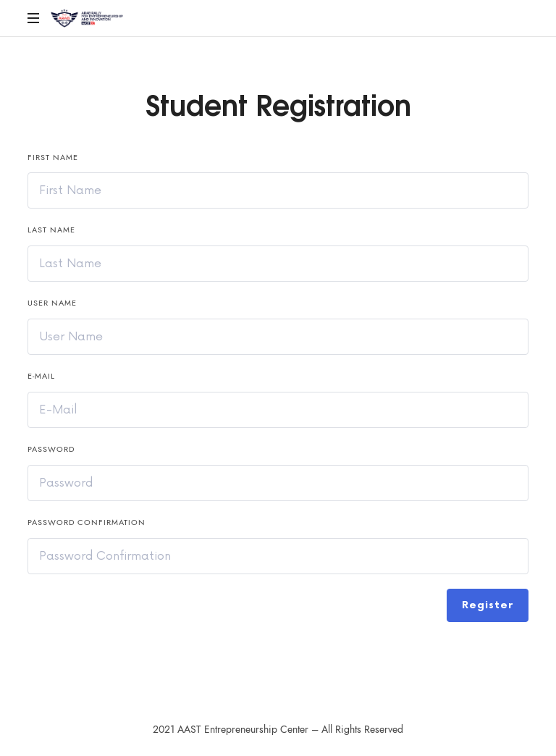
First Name (53, 157)
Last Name (51, 230)
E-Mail (41, 376)
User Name (52, 303)
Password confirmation (87, 522)
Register (488, 605)
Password (51, 449)
